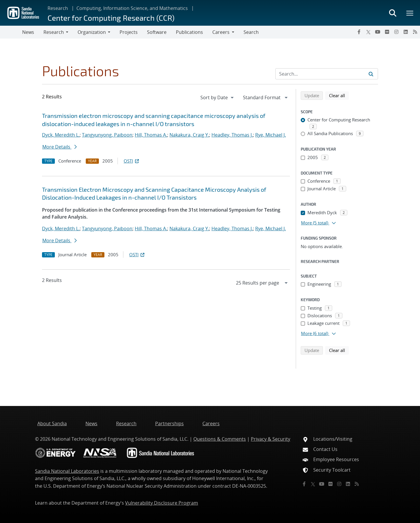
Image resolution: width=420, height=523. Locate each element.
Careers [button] (221, 32)
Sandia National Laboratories (67, 471)
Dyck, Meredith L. (61, 135)
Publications (189, 32)
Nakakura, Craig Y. (189, 135)
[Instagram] (396, 32)
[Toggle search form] (393, 13)
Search (251, 32)
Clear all (339, 95)
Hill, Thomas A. (151, 135)
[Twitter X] (368, 32)
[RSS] (415, 32)
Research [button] (54, 32)
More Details (60, 147)
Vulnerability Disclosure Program (162, 503)
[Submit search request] (371, 74)
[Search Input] (327, 74)
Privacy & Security (271, 439)
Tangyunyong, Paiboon (107, 135)
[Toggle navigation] (11, 32)
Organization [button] (92, 32)
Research (58, 8)
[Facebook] (359, 32)
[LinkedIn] (406, 32)
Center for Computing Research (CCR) (111, 18)
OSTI (132, 161)
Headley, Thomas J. (232, 135)
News (28, 32)
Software (157, 32)
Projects (129, 32)
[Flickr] (387, 32)
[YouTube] (378, 32)
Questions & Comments (220, 439)
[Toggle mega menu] (410, 13)
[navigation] (218, 97)
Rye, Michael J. (271, 135)
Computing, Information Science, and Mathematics (132, 8)
